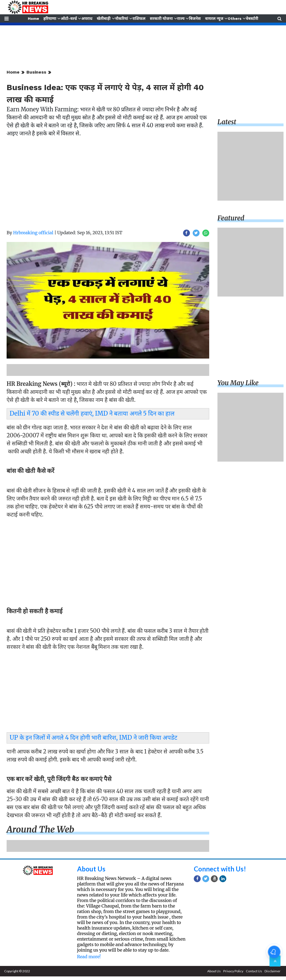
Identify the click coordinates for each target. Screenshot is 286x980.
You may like (238, 383)
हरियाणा (49, 18)
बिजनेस (195, 18)
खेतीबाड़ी (103, 18)
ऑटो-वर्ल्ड (68, 18)
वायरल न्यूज (215, 18)
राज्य (181, 18)
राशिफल (139, 18)
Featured (231, 218)
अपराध (86, 18)
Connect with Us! (220, 869)
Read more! (89, 957)
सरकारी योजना (161, 18)
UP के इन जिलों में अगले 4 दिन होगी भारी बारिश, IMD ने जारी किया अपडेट (93, 737)
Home (33, 18)
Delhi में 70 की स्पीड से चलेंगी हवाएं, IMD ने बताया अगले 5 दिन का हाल (92, 413)
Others (235, 18)
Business (36, 72)
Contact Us (254, 971)
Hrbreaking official (33, 233)
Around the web (40, 830)
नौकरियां (121, 18)
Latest (227, 122)
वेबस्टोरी (253, 18)
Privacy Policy (233, 971)
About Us (91, 869)
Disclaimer (273, 971)
